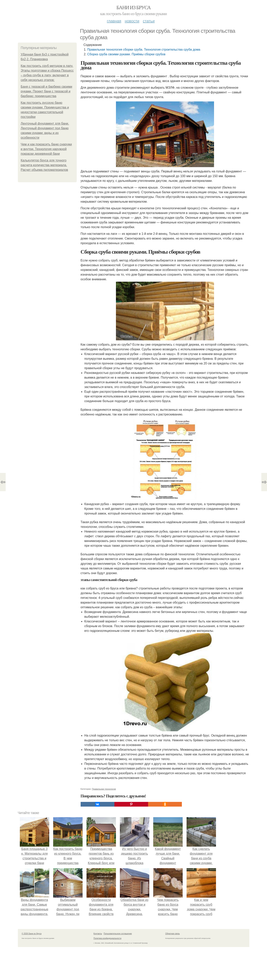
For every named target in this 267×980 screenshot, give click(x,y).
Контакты (98, 934)
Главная (114, 21)
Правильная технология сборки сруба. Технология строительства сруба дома (144, 50)
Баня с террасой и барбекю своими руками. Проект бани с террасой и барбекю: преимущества (46, 91)
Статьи (149, 21)
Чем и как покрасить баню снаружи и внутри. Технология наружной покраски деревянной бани (46, 149)
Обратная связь (173, 934)
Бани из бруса (134, 8)
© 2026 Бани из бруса (32, 934)
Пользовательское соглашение (118, 934)
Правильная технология (104, 789)
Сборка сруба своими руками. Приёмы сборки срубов (126, 54)
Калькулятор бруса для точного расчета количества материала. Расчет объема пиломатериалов (44, 165)
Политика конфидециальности (108, 938)
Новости (132, 21)
